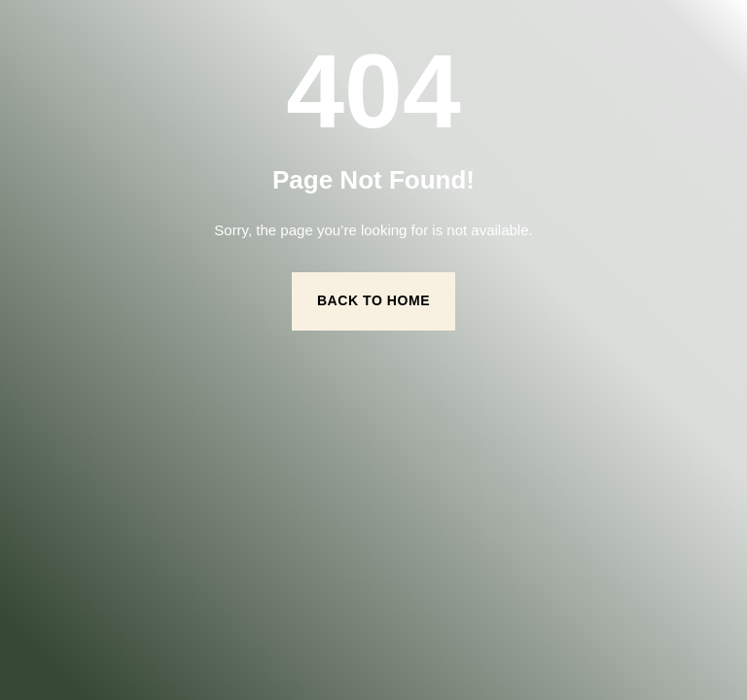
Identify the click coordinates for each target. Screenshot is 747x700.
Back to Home (373, 300)
